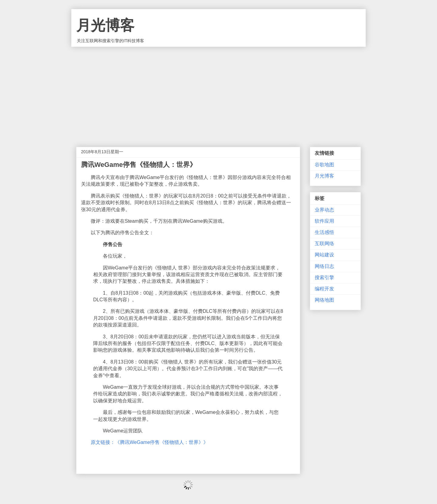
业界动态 (324, 210)
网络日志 (324, 266)
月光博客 (105, 25)
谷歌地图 (324, 165)
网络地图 (324, 300)
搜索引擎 (324, 277)
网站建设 (324, 255)
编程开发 (324, 289)
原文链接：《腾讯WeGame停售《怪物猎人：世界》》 (149, 442)
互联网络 (324, 244)
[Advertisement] (218, 92)
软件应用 (324, 221)
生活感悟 (324, 232)
